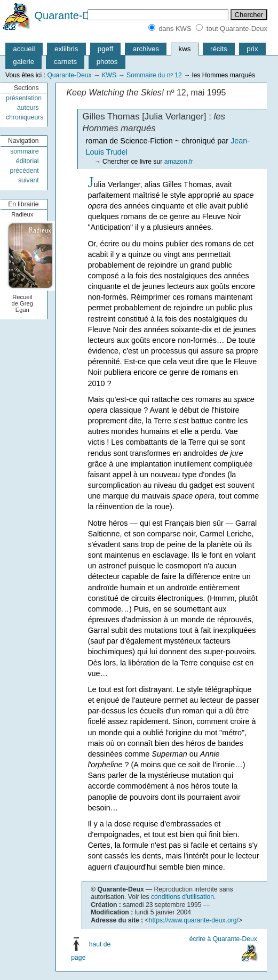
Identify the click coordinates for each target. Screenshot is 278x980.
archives (146, 49)
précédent (24, 171)
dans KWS (175, 29)
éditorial (27, 161)
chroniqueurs (25, 117)
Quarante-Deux (71, 15)
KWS (109, 75)
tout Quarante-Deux (237, 29)
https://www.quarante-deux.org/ (194, 920)
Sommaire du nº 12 (154, 75)
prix (252, 49)
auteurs (28, 108)
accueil (24, 49)
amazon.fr (179, 162)
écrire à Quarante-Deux (223, 939)
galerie (23, 62)
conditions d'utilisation (182, 897)
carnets (66, 62)
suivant (29, 180)
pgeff (105, 49)
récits (219, 49)
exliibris (66, 49)
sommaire (24, 151)
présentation (24, 98)
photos (107, 62)
